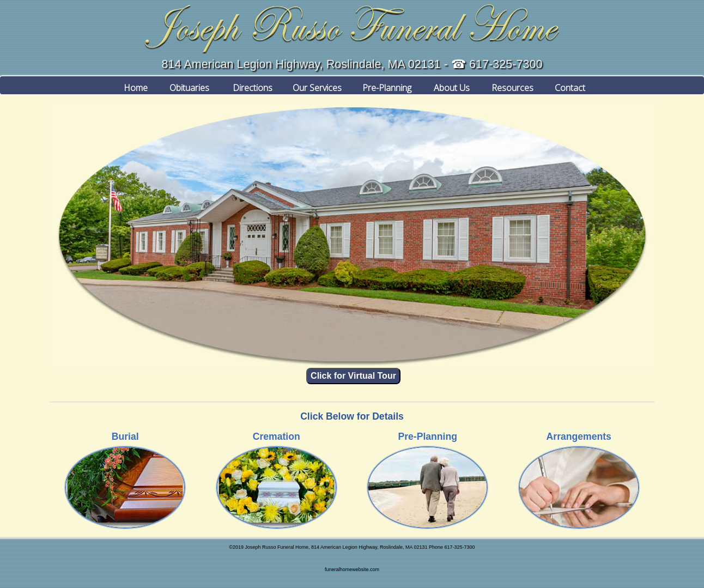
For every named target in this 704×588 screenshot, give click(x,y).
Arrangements (579, 437)
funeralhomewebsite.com (352, 569)
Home (132, 85)
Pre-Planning (383, 85)
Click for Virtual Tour (353, 376)
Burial (125, 437)
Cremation (277, 437)
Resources (508, 85)
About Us (448, 85)
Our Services (313, 85)
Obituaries (186, 85)
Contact (570, 85)
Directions (248, 85)
